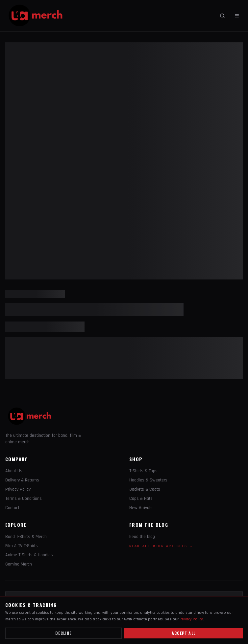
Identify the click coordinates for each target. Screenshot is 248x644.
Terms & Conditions (24, 499)
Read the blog (142, 537)
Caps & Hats (141, 499)
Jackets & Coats (145, 489)
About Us (14, 471)
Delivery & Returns (22, 480)
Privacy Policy (18, 489)
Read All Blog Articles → (161, 546)
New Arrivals (141, 508)
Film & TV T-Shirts (22, 546)
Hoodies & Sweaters (148, 480)
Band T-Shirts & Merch (26, 537)
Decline (63, 633)
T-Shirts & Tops (143, 471)
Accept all (184, 633)
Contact (12, 508)
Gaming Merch (19, 564)
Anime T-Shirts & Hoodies (29, 555)
